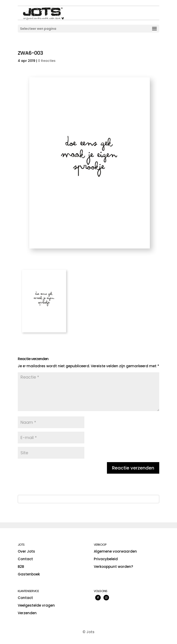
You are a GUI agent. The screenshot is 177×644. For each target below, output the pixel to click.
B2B (21, 567)
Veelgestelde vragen (36, 605)
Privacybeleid (106, 559)
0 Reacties (47, 61)
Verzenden (27, 613)
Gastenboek (29, 574)
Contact (25, 559)
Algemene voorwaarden (115, 551)
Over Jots (26, 551)
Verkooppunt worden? (113, 567)
